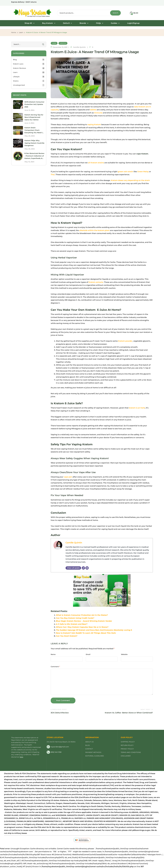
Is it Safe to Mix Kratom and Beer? (72, 624)
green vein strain (126, 172)
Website (124, 654)
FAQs (100, 23)
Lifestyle (63, 43)
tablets (93, 110)
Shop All (30, 23)
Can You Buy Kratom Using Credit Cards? (75, 618)
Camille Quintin (74, 543)
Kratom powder (125, 341)
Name (53, 654)
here (21, 757)
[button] (30, 23)
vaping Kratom (94, 125)
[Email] (87, 568)
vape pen (68, 477)
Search (115, 13)
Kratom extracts (96, 282)
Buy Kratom (49, 23)
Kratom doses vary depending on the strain (130, 180)
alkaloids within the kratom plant (94, 230)
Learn (21, 32)
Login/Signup (133, 23)
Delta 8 (67, 23)
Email (88, 654)
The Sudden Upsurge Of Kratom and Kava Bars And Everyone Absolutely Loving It (94, 630)
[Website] (83, 568)
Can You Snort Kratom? (67, 636)
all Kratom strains (96, 163)
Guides (115, 23)
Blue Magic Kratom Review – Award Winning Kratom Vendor (84, 621)
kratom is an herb (137, 408)
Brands (84, 23)
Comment (55, 667)
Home (14, 32)
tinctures (98, 113)
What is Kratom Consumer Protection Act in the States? (82, 615)
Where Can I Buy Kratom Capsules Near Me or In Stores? (82, 627)
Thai (53, 175)
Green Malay (143, 172)
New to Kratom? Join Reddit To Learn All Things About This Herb (86, 633)
